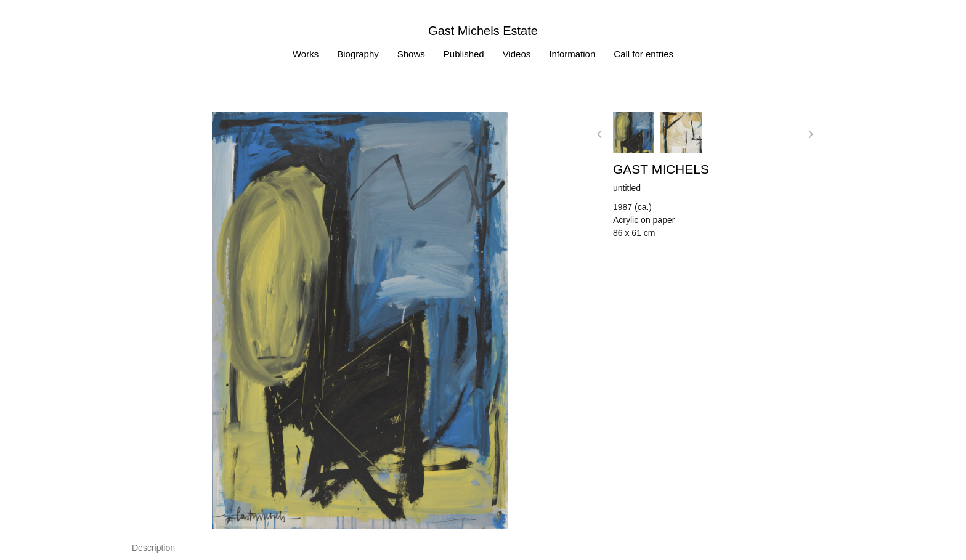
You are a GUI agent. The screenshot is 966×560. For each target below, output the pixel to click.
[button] (599, 134)
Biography (358, 54)
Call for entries (643, 54)
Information (572, 54)
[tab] (153, 548)
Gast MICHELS (661, 169)
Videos (517, 54)
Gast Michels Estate (483, 31)
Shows (411, 54)
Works (306, 54)
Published (464, 54)
